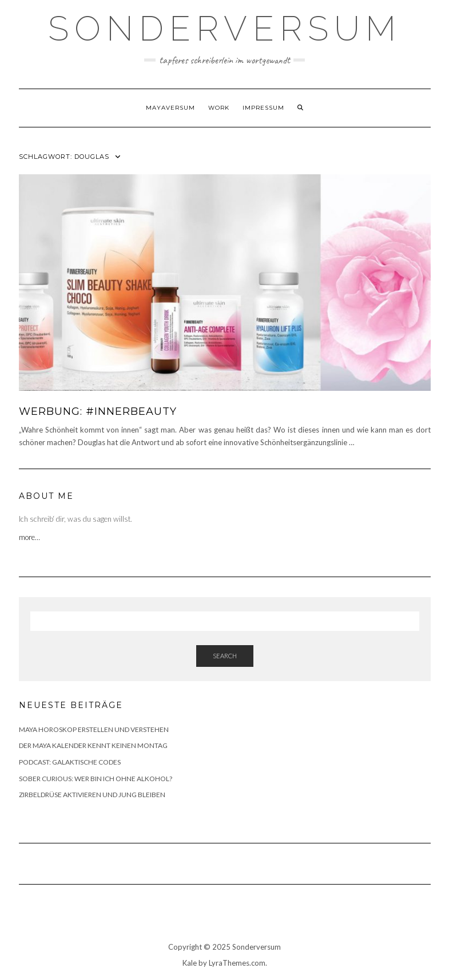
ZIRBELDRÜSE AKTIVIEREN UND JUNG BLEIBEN (92, 795)
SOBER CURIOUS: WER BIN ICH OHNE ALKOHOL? (96, 779)
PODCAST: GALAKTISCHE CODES (70, 762)
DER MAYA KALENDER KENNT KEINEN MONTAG (93, 745)
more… (30, 537)
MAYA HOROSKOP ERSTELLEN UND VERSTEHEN (94, 729)
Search (225, 656)
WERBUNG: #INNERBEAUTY (98, 411)
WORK (219, 108)
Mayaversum (170, 108)
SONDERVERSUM (225, 29)
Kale (190, 963)
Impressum (263, 108)
